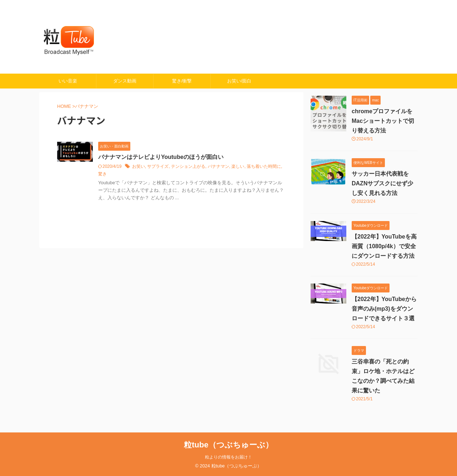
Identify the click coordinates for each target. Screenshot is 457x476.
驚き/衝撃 (182, 81)
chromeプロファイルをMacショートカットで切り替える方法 (383, 121)
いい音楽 (68, 81)
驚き (102, 174)
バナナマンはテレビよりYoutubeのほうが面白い (161, 157)
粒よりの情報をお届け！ (228, 457)
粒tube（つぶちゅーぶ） (228, 445)
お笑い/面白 (239, 81)
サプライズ (158, 166)
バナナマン (219, 166)
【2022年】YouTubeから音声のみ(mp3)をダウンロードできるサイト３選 (384, 309)
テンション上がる (188, 166)
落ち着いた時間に (264, 166)
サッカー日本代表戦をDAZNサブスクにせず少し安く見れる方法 (382, 183)
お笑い (139, 166)
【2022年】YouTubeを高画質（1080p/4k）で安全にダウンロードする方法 (384, 246)
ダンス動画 (125, 81)
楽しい (238, 166)
